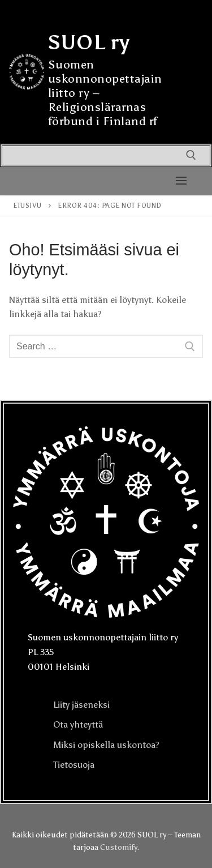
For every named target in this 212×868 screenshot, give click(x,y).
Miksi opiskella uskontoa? (106, 745)
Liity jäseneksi (81, 705)
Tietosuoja (74, 765)
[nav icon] (181, 181)
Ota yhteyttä (78, 724)
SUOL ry (89, 42)
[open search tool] (191, 155)
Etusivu (27, 206)
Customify (118, 847)
